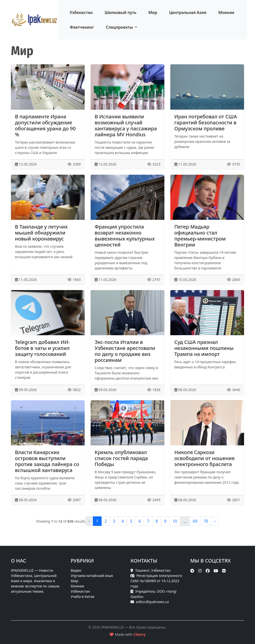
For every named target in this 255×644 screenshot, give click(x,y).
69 (195, 521)
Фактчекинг (82, 27)
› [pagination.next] (215, 521)
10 (175, 521)
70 (206, 521)
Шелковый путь (121, 12)
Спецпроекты (120, 27)
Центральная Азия (188, 12)
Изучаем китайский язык (92, 576)
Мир (153, 12)
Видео (76, 570)
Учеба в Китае (83, 597)
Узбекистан (81, 12)
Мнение (226, 12)
